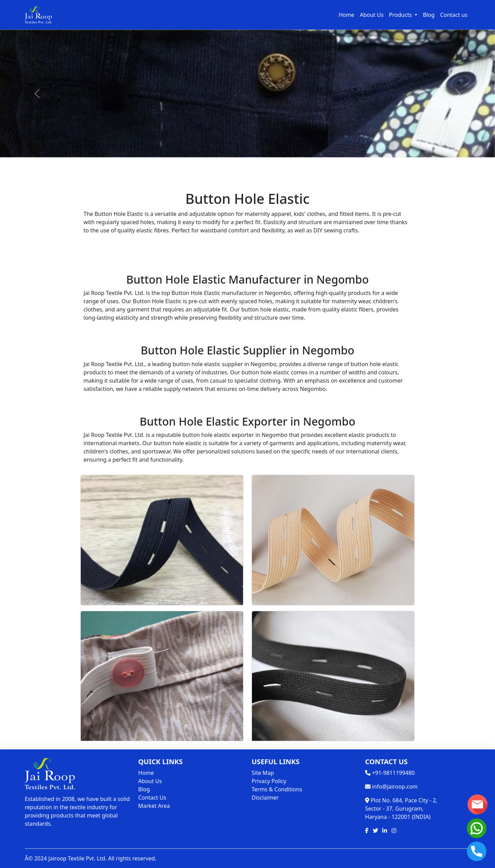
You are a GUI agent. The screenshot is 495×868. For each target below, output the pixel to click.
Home (346, 15)
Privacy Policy (269, 781)
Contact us (454, 15)
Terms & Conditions (277, 789)
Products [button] (401, 15)
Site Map (263, 773)
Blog (429, 15)
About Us (372, 15)
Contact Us (152, 798)
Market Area (154, 806)
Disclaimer (265, 798)
